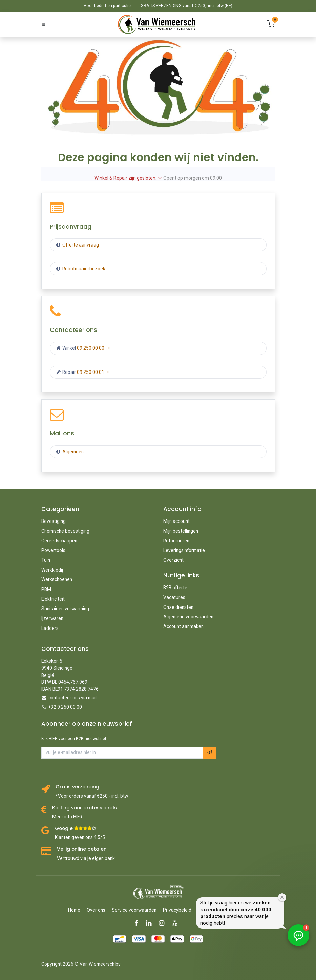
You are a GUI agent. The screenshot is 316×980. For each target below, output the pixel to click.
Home (74, 910)
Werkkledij (52, 570)
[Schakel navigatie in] (44, 24)
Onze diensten (178, 607)
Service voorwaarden (134, 910)
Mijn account (176, 521)
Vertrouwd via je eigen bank (86, 858)
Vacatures (174, 597)
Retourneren (176, 541)
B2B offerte (175, 588)
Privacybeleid (177, 910)
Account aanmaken (183, 626)
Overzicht (173, 560)
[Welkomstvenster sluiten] (309, 881)
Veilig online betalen (82, 849)
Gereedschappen (59, 541)
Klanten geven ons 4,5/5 (80, 837)
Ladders (50, 628)
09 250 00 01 (93, 372)
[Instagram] (164, 923)
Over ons (96, 910)
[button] (210, 753)
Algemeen (73, 452)
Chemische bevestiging (65, 531)
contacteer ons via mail (72, 698)
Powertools (53, 550)
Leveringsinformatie (184, 550)
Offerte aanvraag (80, 245)
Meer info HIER (67, 817)
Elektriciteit (53, 599)
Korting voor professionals (85, 808)
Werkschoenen (57, 579)
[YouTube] (177, 923)
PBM (46, 589)
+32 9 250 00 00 (65, 707)
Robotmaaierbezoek (83, 269)
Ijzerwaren (52, 618)
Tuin (46, 560)
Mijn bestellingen (181, 531)
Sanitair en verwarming (65, 609)
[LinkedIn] (151, 923)
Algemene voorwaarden (188, 617)
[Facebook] (139, 923)
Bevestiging (54, 521)
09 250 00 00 (93, 348)
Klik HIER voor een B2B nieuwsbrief (74, 739)
